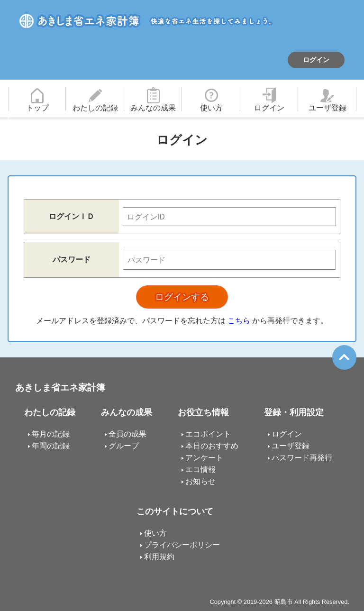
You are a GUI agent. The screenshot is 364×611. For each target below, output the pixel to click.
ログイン (316, 60)
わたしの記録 (95, 108)
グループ (124, 446)
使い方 (211, 108)
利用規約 (159, 557)
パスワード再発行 (302, 458)
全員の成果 (127, 434)
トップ (37, 108)
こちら (239, 321)
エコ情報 (200, 470)
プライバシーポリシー (182, 545)
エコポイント (208, 434)
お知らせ (200, 481)
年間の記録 (51, 446)
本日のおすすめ (212, 446)
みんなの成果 (153, 108)
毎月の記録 (51, 434)
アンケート (204, 458)
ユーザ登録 (328, 108)
